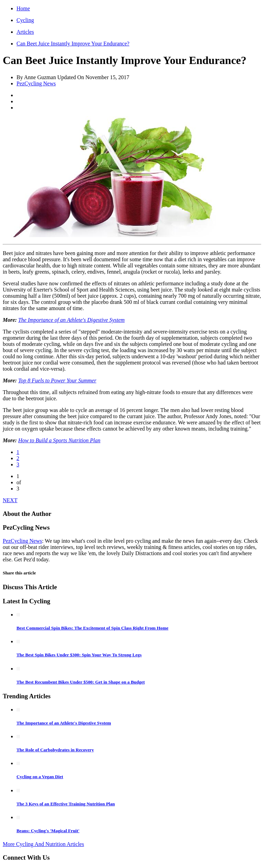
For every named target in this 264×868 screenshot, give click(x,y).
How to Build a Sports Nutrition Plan (59, 440)
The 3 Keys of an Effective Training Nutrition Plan (66, 804)
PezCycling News (36, 83)
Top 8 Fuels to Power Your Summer (57, 380)
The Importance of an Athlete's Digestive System (71, 320)
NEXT (10, 500)
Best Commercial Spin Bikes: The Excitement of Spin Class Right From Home (92, 628)
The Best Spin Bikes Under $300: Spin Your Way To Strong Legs (79, 655)
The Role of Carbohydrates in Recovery (55, 750)
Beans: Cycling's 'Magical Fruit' (48, 831)
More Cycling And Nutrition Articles (43, 844)
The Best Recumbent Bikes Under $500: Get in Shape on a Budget (81, 682)
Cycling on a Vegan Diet (40, 777)
